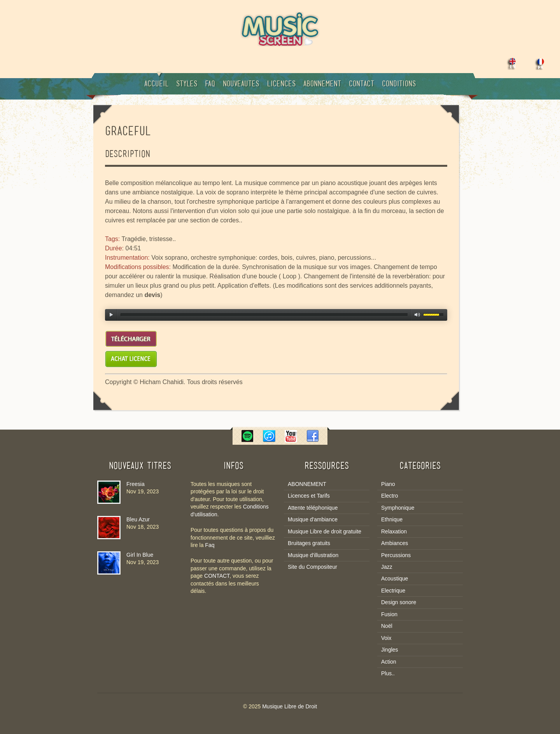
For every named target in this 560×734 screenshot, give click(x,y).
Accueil (156, 81)
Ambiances (395, 543)
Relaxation (394, 531)
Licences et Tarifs (309, 496)
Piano (388, 484)
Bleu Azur (138, 519)
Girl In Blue (140, 555)
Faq (210, 84)
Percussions (396, 555)
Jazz (387, 567)
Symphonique (398, 508)
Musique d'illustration (313, 555)
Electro (390, 496)
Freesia (136, 484)
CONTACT (217, 576)
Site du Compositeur (312, 567)
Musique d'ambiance (313, 519)
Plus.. (388, 673)
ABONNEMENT (307, 484)
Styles (187, 84)
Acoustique (395, 578)
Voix (386, 638)
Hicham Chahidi (162, 382)
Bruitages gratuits (309, 543)
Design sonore (399, 602)
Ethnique (392, 519)
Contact (361, 84)
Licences (281, 84)
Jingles (390, 650)
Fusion (389, 614)
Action (389, 662)
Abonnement (322, 84)
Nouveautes (241, 84)
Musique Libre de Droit (290, 706)
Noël (387, 626)
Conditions (399, 84)
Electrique (393, 591)
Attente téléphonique (313, 508)
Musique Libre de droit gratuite (325, 531)
